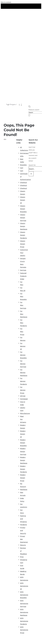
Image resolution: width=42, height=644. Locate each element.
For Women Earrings (23, 364)
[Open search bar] (29, 107)
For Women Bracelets (23, 355)
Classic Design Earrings (23, 218)
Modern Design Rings (23, 478)
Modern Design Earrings (23, 451)
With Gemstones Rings (24, 630)
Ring (22, 557)
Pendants (23, 525)
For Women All (23, 346)
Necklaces (24, 489)
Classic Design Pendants (23, 235)
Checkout (24, 182)
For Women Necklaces (24, 373)
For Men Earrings (23, 305)
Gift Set (23, 396)
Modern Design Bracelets (23, 443)
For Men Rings (22, 332)
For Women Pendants (23, 381)
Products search (34, 110)
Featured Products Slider (23, 276)
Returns (23, 545)
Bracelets (23, 165)
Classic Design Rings (23, 244)
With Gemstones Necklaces (24, 612)
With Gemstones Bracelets (24, 595)
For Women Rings (23, 390)
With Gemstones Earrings (24, 603)
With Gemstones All (24, 586)
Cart (22, 168)
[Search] (29, 115)
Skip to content (6, 2)
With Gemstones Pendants (24, 621)
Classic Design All (23, 200)
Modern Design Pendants (23, 469)
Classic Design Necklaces (24, 226)
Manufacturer (25, 413)
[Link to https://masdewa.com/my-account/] (19, 105)
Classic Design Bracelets (23, 209)
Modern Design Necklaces (24, 460)
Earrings (23, 270)
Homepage (24, 399)
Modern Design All (23, 434)
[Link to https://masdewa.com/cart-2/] (21, 105)
